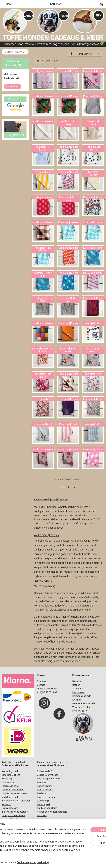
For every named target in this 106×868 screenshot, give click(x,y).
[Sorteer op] (85, 54)
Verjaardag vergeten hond (14, 845)
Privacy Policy (79, 711)
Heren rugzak (44, 804)
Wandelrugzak (44, 801)
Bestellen (77, 681)
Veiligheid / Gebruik (82, 707)
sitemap (41, 863)
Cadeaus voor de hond (13, 790)
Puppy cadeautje (10, 808)
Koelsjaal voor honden (13, 830)
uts (47, 782)
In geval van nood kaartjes (15, 812)
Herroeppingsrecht (82, 696)
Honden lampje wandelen (14, 793)
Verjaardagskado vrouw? (49, 779)
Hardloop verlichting (47, 808)
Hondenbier (7, 823)
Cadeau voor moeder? (48, 775)
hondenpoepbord (59, 812)
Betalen (76, 685)
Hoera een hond (10, 782)
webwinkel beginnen (57, 863)
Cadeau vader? (44, 771)
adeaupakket (17, 834)
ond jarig (7, 779)
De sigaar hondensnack (13, 816)
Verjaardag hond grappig (14, 849)
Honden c (6, 834)
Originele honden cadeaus (15, 826)
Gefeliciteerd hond (11, 775)
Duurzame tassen (46, 797)
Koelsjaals (43, 793)
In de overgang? (45, 790)
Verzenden (78, 689)
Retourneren (78, 692)
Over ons (42, 681)
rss (46, 863)
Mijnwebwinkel (81, 863)
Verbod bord (43, 812)
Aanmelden (13, 86)
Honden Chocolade (11, 819)
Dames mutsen (45, 786)
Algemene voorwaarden (84, 703)
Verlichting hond (10, 797)
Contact (41, 685)
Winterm (41, 782)
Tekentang (42, 816)
